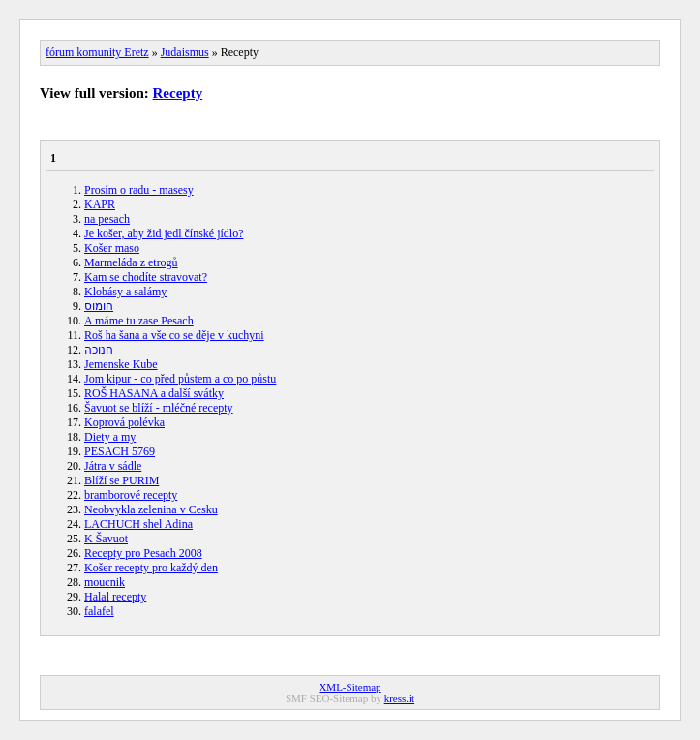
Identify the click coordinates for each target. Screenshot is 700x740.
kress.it (399, 698)
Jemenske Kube (121, 364)
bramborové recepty (131, 495)
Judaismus (185, 52)
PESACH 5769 (120, 451)
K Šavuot (106, 539)
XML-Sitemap (350, 687)
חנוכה (99, 350)
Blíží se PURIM (122, 480)
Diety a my (110, 437)
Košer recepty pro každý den (151, 568)
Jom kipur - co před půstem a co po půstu (180, 379)
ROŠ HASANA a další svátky (154, 393)
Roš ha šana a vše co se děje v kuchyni (174, 335)
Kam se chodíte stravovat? (146, 277)
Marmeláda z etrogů (131, 262)
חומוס (99, 306)
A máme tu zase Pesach (139, 321)
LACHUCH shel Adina (138, 524)
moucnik (105, 582)
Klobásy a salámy (125, 292)
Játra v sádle (113, 466)
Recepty (178, 93)
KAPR (100, 204)
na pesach (107, 219)
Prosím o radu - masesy (139, 190)
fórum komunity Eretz (97, 52)
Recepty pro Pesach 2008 (143, 553)
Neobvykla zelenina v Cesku (151, 509)
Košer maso (112, 248)
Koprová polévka (124, 422)
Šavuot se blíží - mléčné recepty (159, 408)
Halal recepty (115, 597)
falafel (99, 611)
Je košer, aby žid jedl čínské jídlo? (164, 233)
